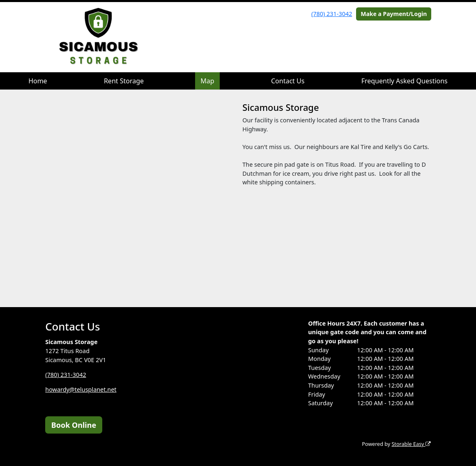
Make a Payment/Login (394, 14)
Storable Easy (411, 444)
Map (207, 81)
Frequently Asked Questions (405, 81)
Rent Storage (124, 81)
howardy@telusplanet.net (81, 389)
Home (38, 81)
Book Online (74, 425)
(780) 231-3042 (332, 14)
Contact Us (288, 81)
